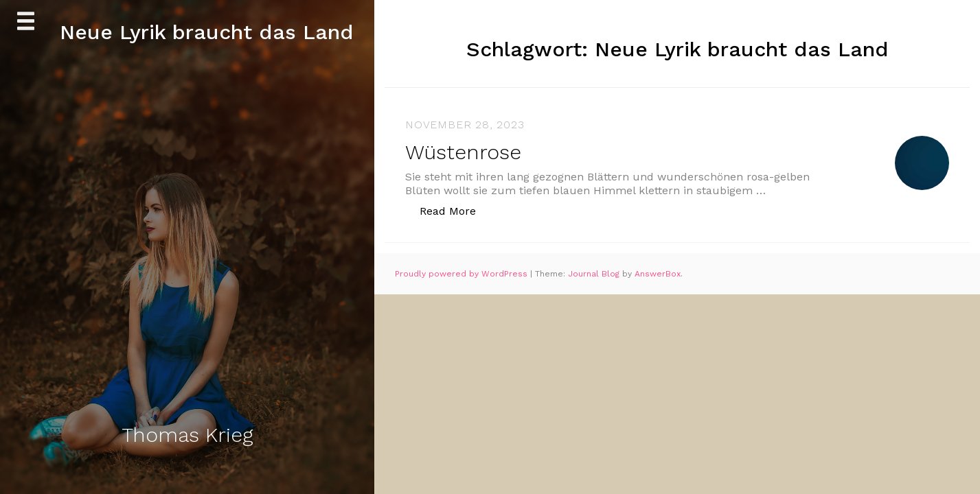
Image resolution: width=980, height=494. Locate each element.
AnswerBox (658, 274)
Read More (455, 210)
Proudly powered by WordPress (463, 274)
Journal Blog (595, 274)
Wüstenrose (463, 152)
